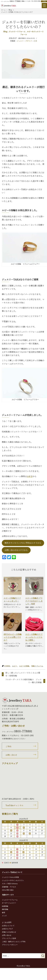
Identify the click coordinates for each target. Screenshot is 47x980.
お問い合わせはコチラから (16, 550)
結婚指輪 (5, 906)
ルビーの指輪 (24, 666)
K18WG (7, 666)
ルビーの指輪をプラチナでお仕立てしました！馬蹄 (34, 601)
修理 (3, 913)
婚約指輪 (5, 909)
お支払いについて (8, 926)
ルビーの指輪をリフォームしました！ (12, 600)
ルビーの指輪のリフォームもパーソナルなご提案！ (34, 637)
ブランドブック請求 (9, 938)
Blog (6, 32)
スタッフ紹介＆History (10, 884)
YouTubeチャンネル (14, 805)
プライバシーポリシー (10, 945)
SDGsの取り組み (8, 890)
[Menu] (44, 6)
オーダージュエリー (9, 903)
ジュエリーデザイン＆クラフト (13, 880)
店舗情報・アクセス (9, 887)
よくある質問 (7, 922)
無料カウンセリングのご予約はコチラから (23, 543)
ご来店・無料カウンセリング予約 (14, 942)
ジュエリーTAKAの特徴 (10, 877)
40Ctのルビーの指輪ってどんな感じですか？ (13, 637)
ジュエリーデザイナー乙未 (27, 41)
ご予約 (44, 1)
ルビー (15, 666)
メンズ (4, 916)
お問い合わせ (11, 755)
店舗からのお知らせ (9, 932)
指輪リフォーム (37, 666)
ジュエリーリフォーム (17, 32)
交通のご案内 (28, 799)
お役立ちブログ (7, 929)
